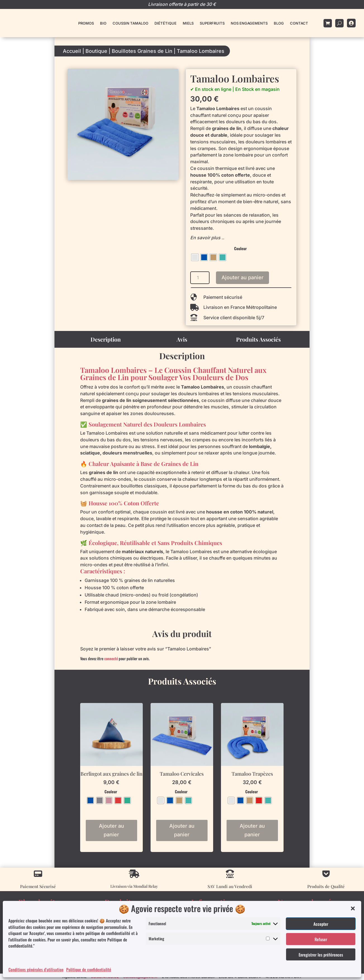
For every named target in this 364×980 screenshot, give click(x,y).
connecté (111, 658)
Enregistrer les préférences (321, 955)
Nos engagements (249, 23)
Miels (188, 23)
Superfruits (212, 23)
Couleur (240, 248)
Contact (299, 23)
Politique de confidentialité (89, 969)
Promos (86, 23)
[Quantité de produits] (200, 278)
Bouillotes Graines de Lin (142, 51)
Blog (279, 23)
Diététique (166, 23)
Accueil (72, 51)
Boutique (96, 51)
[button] (353, 908)
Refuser (321, 939)
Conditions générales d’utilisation (36, 969)
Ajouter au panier (242, 277)
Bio (103, 23)
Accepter (321, 924)
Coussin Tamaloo (130, 23)
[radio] (195, 257)
